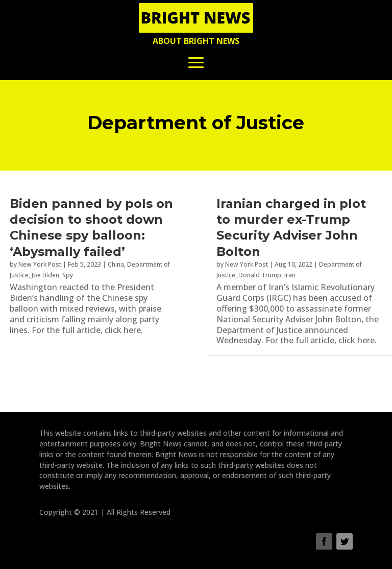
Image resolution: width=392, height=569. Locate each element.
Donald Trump (260, 275)
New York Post (40, 264)
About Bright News (196, 41)
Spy (68, 275)
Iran (290, 275)
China (116, 264)
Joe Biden (45, 275)
